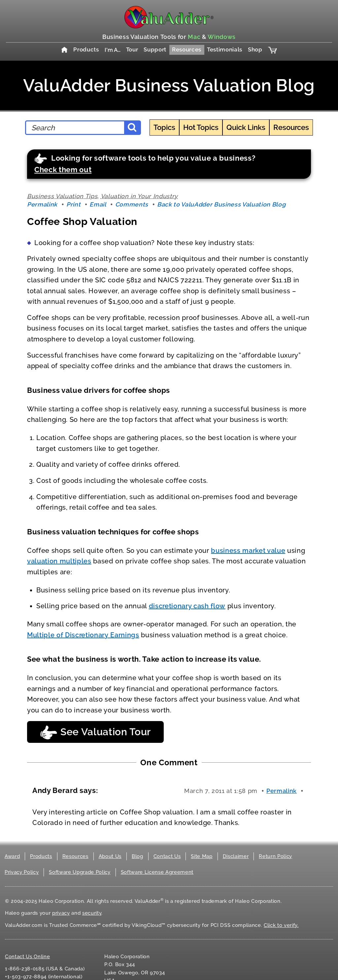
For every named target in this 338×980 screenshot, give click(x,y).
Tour (132, 49)
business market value (248, 551)
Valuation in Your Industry (139, 196)
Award (12, 856)
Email (98, 204)
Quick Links (246, 127)
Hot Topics (201, 127)
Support (155, 49)
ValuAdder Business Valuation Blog (169, 85)
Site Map (202, 856)
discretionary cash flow (187, 606)
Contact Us (167, 856)
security (92, 913)
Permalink (42, 204)
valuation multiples (59, 561)
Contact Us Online (27, 957)
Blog (137, 856)
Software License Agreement (157, 872)
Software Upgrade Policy (80, 872)
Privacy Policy (22, 872)
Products (86, 49)
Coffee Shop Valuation (82, 221)
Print (73, 204)
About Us (110, 856)
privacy (61, 913)
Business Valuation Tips (62, 196)
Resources (187, 49)
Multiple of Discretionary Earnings (83, 635)
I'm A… (113, 50)
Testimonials (225, 49)
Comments (132, 204)
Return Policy (275, 856)
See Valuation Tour (95, 732)
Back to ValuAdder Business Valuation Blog (221, 204)
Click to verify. (281, 925)
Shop (255, 49)
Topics (164, 127)
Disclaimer (236, 856)
